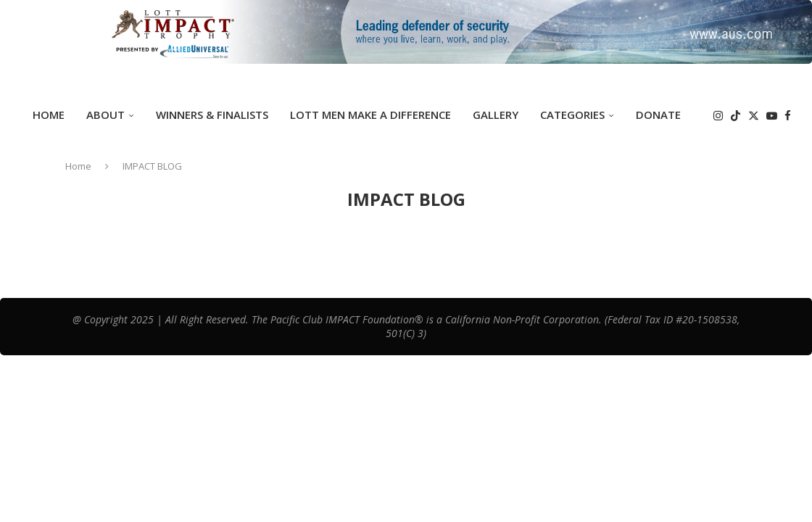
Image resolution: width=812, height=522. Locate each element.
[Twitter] (754, 116)
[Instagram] (718, 116)
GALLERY (496, 115)
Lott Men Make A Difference (370, 115)
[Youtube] (772, 116)
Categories (572, 115)
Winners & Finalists (212, 115)
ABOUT (105, 115)
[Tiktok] (736, 116)
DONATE (658, 115)
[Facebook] (788, 116)
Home (49, 115)
